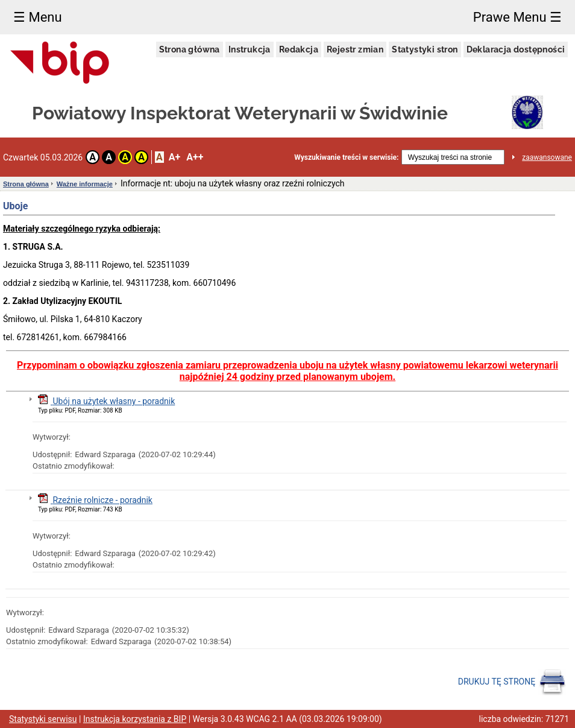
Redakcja (299, 49)
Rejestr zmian (355, 49)
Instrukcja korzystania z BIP (135, 719)
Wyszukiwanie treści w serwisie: (346, 157)
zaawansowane (547, 157)
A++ (195, 157)
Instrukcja (250, 49)
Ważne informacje (85, 184)
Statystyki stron (425, 49)
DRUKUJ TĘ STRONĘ (512, 682)
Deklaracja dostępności (516, 49)
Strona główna (190, 49)
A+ (174, 157)
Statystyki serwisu (43, 719)
